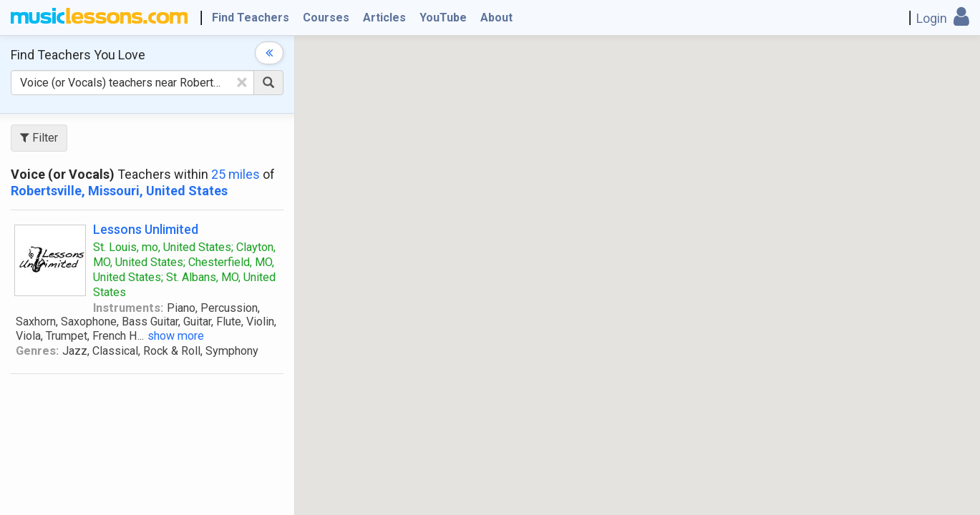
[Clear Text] (242, 82)
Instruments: (128, 308)
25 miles (236, 174)
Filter (39, 138)
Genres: (37, 351)
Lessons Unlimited (146, 229)
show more (176, 336)
